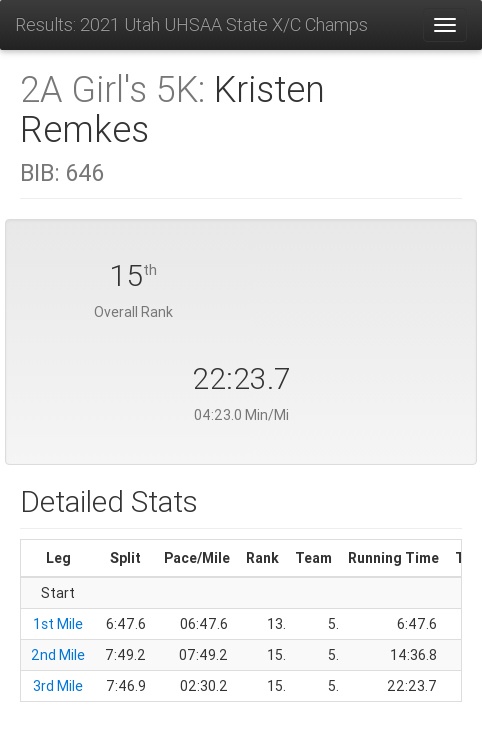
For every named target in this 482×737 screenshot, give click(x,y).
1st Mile (58, 624)
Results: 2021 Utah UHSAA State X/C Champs (191, 24)
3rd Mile (58, 686)
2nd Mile (58, 655)
